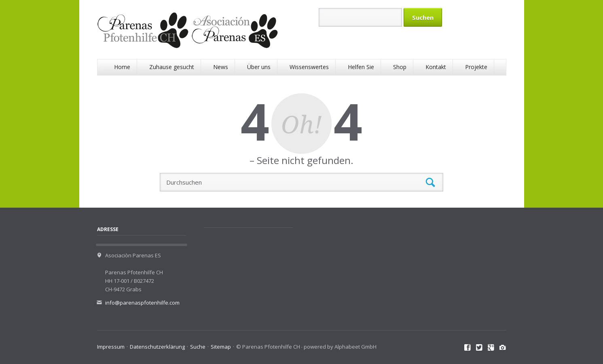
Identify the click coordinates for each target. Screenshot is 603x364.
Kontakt (436, 67)
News (221, 67)
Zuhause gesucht (172, 67)
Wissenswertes (309, 67)
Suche (198, 347)
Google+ (491, 348)
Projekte (476, 67)
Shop (400, 67)
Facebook (468, 348)
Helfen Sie (361, 67)
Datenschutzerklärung (157, 347)
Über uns (259, 67)
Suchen (431, 182)
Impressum (111, 347)
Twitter (479, 348)
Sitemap (221, 347)
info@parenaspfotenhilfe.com (142, 303)
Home (122, 67)
